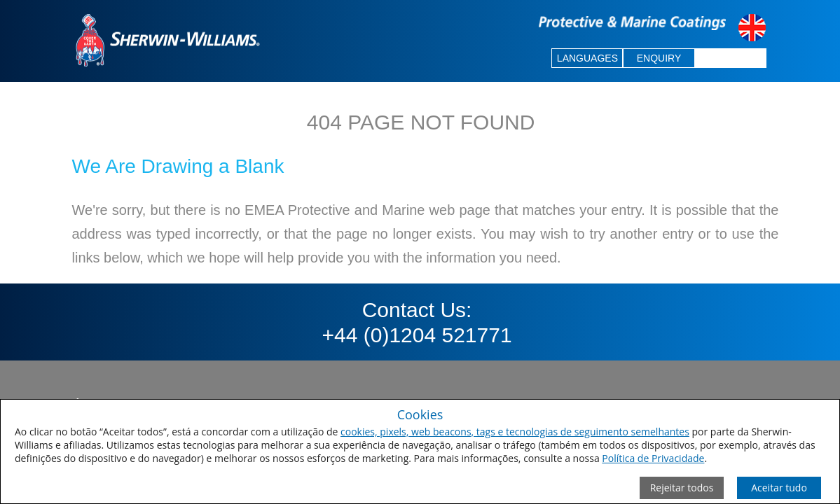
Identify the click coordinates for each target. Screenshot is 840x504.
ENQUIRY (659, 58)
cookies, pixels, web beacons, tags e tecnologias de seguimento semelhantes (515, 432)
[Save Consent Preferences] (779, 488)
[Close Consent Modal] (682, 488)
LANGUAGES (587, 58)
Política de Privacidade (653, 458)
